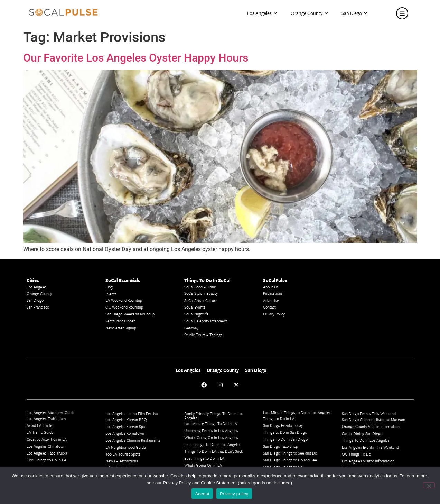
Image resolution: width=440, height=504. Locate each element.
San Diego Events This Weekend (369, 414)
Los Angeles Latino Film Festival (132, 414)
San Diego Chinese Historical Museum (373, 419)
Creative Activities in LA (47, 439)
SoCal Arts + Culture (201, 300)
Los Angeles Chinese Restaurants (133, 440)
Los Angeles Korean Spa (125, 426)
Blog (109, 287)
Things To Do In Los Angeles (366, 440)
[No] (429, 485)
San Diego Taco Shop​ (280, 446)
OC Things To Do (356, 454)
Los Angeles (262, 13)
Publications (273, 293)
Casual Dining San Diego (362, 434)
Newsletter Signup (121, 328)
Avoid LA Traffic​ (40, 425)
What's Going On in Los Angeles (211, 437)
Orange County (309, 13)
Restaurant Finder (120, 321)
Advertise (271, 300)
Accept (202, 494)
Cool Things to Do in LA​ (46, 460)
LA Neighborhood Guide (126, 447)
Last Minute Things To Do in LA (211, 424)
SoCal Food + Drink (200, 287)
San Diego (354, 13)
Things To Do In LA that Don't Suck (213, 451)
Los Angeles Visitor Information (368, 461)
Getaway (191, 328)
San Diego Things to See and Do (290, 453)
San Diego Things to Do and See (290, 460)
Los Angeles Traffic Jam (46, 418)
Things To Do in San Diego (285, 439)
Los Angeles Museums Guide (51, 413)
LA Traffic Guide (40, 432)
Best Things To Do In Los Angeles (212, 444)
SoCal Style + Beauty (201, 293)
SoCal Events (195, 307)
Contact (269, 307)
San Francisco (38, 307)
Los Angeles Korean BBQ (126, 419)
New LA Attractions (122, 461)
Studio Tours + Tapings (203, 335)
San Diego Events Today (283, 425)
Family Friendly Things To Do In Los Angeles (214, 416)
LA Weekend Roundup (124, 300)
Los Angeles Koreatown (125, 433)
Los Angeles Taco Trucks (47, 453)
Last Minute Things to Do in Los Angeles (297, 413)
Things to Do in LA (279, 418)
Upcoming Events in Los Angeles (211, 430)
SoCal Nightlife (196, 314)
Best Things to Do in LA (204, 458)
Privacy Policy (274, 314)
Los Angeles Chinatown (46, 446)
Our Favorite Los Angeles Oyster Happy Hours (136, 58)
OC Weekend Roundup (124, 307)
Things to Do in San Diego (285, 432)
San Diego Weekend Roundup (130, 314)
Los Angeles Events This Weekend (370, 447)
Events (111, 294)
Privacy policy (234, 494)
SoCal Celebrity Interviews (206, 321)
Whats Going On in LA (203, 465)
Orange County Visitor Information (371, 426)
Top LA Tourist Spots (123, 454)
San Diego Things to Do (283, 467)
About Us (271, 287)
